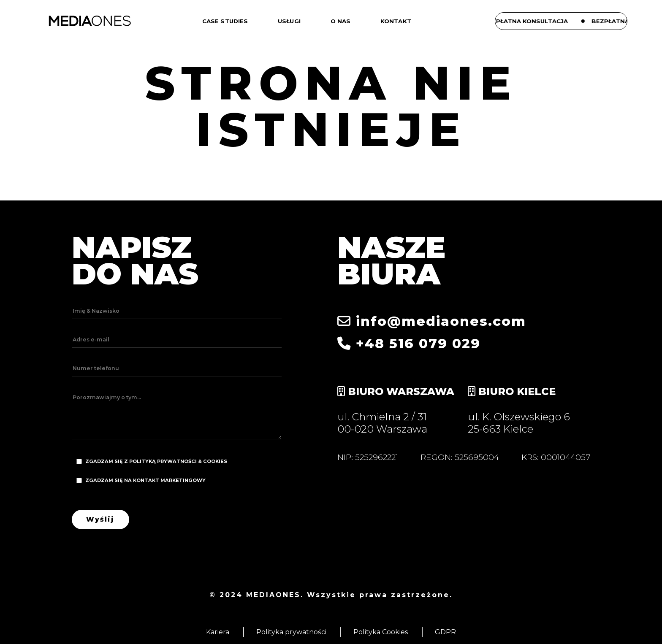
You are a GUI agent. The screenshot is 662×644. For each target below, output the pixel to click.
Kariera (218, 632)
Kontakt (396, 21)
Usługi (289, 21)
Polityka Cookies (381, 632)
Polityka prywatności (291, 632)
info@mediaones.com (432, 321)
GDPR (445, 632)
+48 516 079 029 (409, 344)
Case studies (225, 21)
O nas (341, 21)
